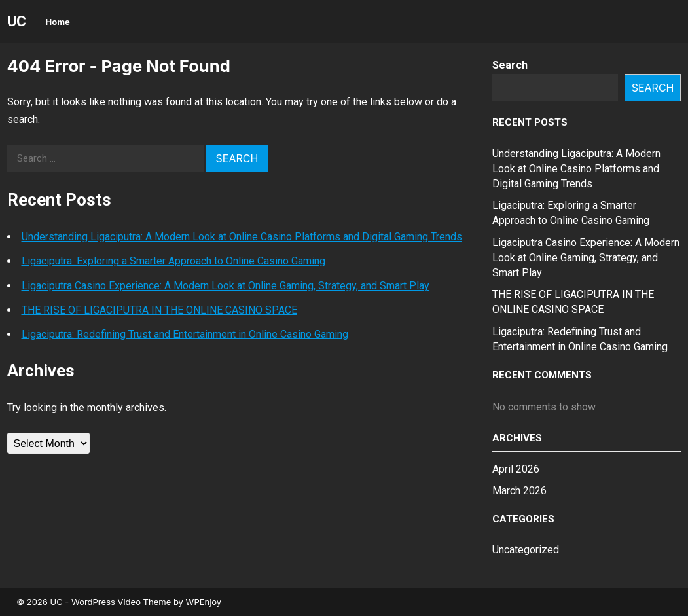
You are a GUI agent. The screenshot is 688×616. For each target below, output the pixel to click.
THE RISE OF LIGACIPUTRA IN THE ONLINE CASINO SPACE (159, 310)
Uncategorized (526, 550)
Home (58, 22)
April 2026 (516, 469)
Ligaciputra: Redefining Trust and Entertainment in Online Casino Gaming (185, 334)
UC (17, 21)
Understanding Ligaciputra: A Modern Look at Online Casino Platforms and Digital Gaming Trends (242, 237)
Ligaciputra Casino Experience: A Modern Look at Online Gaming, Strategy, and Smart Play (226, 286)
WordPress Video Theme (121, 602)
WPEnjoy (204, 602)
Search (510, 65)
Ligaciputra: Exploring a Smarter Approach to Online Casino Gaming (173, 261)
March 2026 (519, 491)
